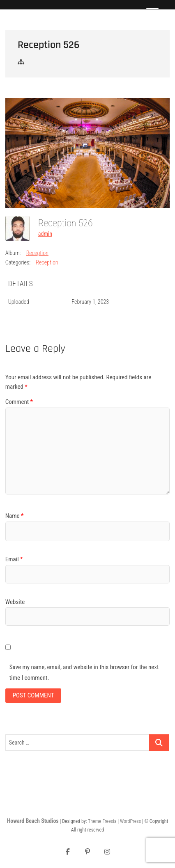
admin (45, 234)
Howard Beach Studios (33, 821)
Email (14, 559)
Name (15, 516)
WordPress (130, 821)
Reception (37, 253)
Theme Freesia (102, 821)
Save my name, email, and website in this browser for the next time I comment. (84, 672)
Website (15, 602)
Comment (19, 402)
